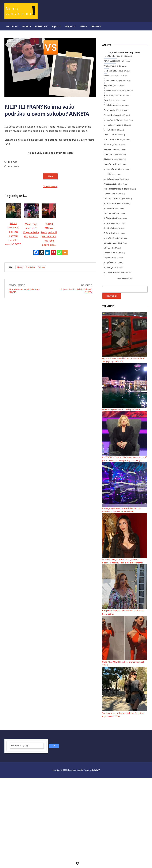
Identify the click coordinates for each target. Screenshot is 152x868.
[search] (27, 836)
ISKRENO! (96, 26)
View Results (50, 217)
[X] (42, 391)
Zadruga (41, 406)
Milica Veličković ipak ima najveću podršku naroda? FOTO (13, 259)
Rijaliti (56, 26)
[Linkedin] (48, 391)
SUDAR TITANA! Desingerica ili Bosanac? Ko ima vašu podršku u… (49, 260)
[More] (65, 391)
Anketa (27, 26)
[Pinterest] (53, 391)
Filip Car (13, 193)
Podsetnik (41, 26)
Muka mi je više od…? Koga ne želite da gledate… (31, 255)
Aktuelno (12, 26)
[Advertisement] (27, 139)
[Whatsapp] (59, 391)
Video (83, 26)
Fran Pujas (14, 197)
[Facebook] (36, 391)
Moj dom (70, 26)
